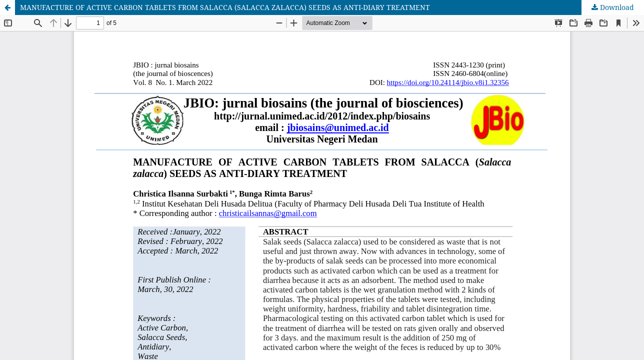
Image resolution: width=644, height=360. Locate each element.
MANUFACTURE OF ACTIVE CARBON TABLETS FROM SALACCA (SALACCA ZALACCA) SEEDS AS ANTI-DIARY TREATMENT (225, 7)
